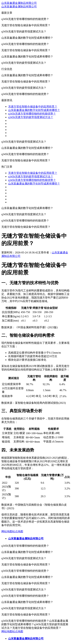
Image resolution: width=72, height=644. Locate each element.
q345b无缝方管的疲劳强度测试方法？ (31, 117)
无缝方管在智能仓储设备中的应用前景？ (33, 107)
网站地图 (7, 531)
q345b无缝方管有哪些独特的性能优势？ (32, 114)
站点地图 (18, 531)
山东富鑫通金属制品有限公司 (19, 3)
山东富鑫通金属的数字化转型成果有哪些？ (34, 110)
